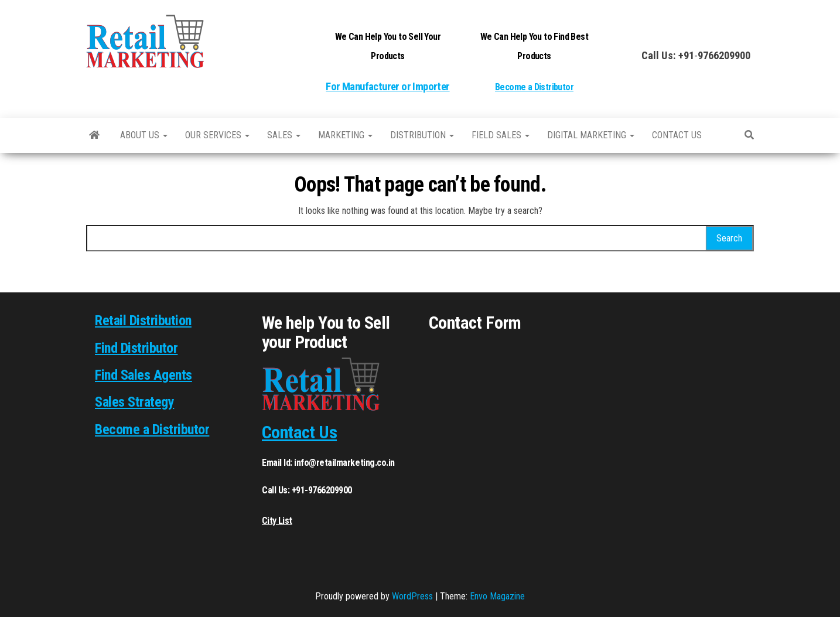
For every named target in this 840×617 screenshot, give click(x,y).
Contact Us (299, 432)
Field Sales (501, 135)
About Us (144, 135)
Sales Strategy (134, 402)
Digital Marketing (591, 135)
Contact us (677, 135)
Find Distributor (136, 348)
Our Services (217, 135)
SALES (284, 135)
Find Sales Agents (144, 375)
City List (277, 521)
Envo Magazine (497, 596)
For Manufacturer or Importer (387, 87)
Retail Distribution (143, 321)
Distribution (422, 135)
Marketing (345, 135)
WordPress (412, 596)
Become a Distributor (534, 87)
